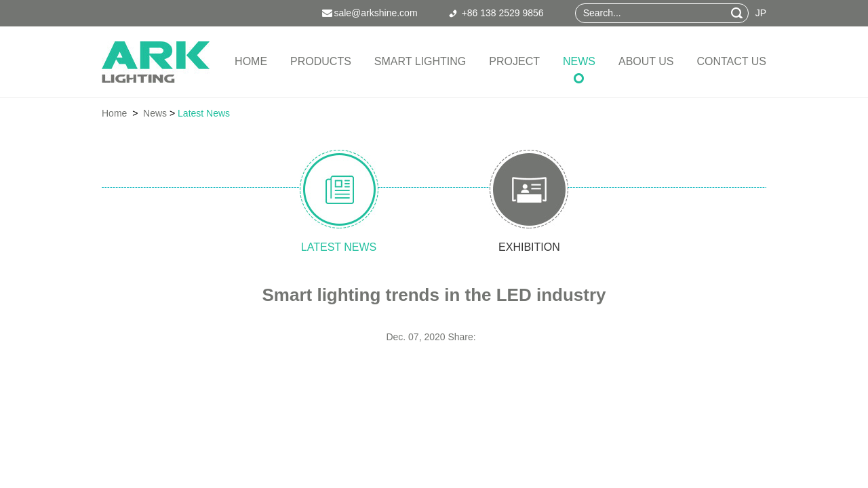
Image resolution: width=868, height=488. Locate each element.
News (579, 61)
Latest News (204, 113)
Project (514, 61)
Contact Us (731, 61)
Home (251, 61)
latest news (318, 247)
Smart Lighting (420, 61)
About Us (646, 61)
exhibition (550, 247)
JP (761, 13)
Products (321, 61)
